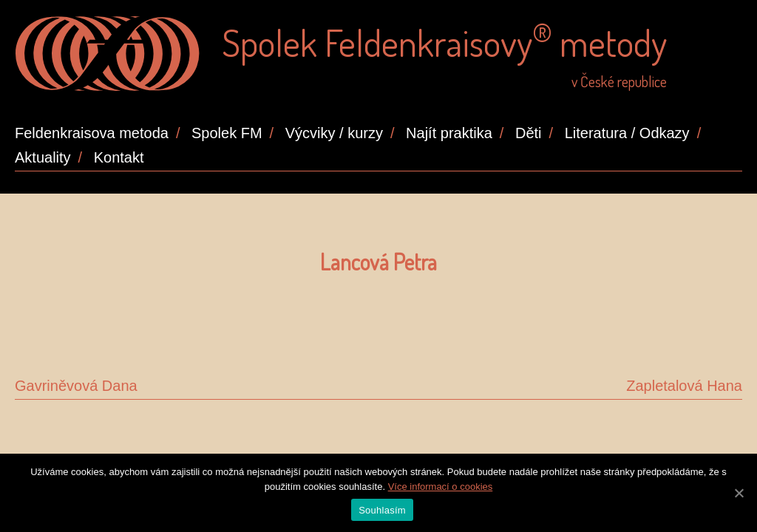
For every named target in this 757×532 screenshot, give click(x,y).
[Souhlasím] (739, 493)
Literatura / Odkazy (627, 133)
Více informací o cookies (441, 487)
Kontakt (119, 157)
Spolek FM (227, 133)
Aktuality (43, 157)
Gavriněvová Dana (76, 386)
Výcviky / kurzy (334, 133)
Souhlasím (382, 510)
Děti (529, 133)
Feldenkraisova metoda (92, 133)
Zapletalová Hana (684, 386)
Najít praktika (449, 133)
